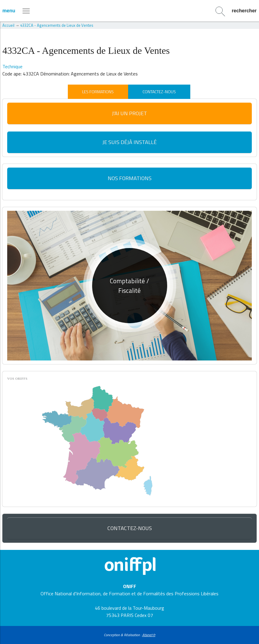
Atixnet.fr (149, 635)
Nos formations (130, 178)
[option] (129, 285)
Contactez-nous (159, 92)
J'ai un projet (129, 113)
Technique (12, 66)
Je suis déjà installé (129, 142)
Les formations (98, 92)
